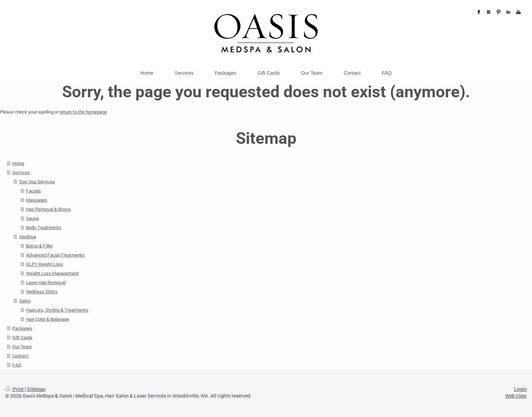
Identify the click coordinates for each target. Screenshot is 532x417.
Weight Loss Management (53, 273)
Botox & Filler (39, 246)
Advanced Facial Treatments (55, 255)
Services (21, 172)
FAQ (17, 365)
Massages (37, 200)
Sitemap (36, 389)
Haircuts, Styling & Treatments (57, 310)
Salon (25, 301)
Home (18, 163)
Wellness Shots (42, 292)
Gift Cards (22, 337)
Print (15, 389)
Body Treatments (44, 227)
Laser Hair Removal (46, 282)
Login (520, 389)
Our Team (22, 347)
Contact (20, 356)
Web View (516, 396)
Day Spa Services (37, 182)
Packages (22, 328)
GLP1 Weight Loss (45, 264)
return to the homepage (83, 112)
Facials (33, 191)
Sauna (32, 218)
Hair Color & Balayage (48, 319)
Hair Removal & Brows (48, 209)
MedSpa (28, 237)
